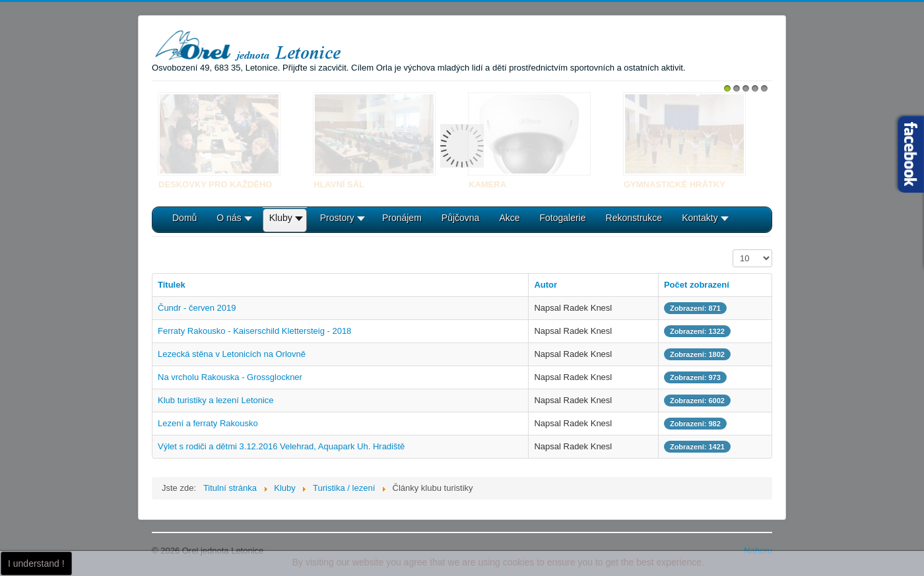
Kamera (487, 184)
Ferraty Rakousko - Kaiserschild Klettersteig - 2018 (254, 331)
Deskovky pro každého (215, 184)
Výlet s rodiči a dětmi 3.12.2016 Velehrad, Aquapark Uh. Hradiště (281, 446)
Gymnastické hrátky (675, 184)
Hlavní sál (339, 184)
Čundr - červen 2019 (197, 308)
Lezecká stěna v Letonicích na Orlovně (232, 354)
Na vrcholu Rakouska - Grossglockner (230, 377)
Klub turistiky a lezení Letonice (216, 400)
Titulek (172, 285)
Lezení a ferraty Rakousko (208, 423)
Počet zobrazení (733, 250)
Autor (545, 285)
